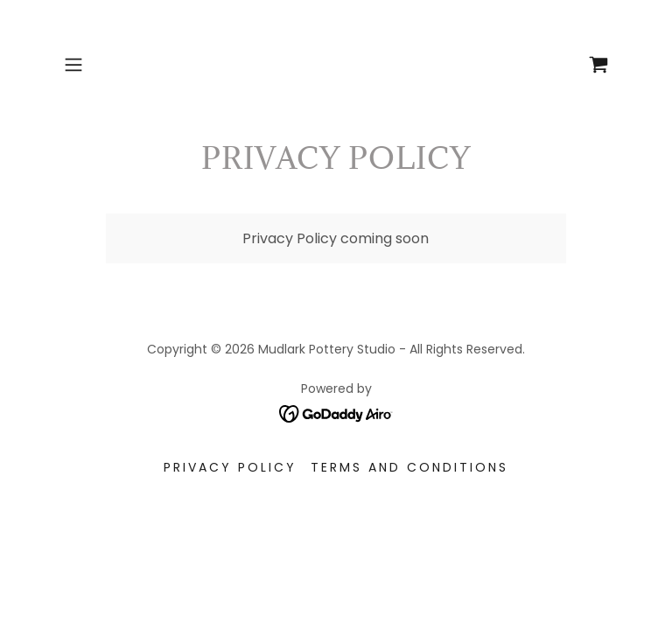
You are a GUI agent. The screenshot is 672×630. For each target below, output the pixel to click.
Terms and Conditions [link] (409, 467)
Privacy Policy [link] (230, 467)
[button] (98, 65)
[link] (598, 65)
